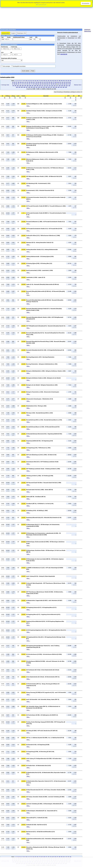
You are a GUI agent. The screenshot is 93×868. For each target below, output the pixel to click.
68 (15, 84)
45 (31, 82)
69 (17, 84)
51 (42, 82)
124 (19, 87)
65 (68, 82)
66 (70, 82)
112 (45, 86)
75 (28, 84)
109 (37, 86)
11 (28, 81)
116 (55, 86)
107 (33, 86)
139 (56, 87)
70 (18, 84)
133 (41, 87)
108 (35, 86)
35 (13, 82)
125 (22, 87)
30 (63, 81)
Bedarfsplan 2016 (22, 33)
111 (42, 86)
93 (61, 84)
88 (51, 84)
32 (67, 81)
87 (50, 84)
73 (24, 84)
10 (26, 81)
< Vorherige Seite (5, 85)
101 (18, 86)
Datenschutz (88, 31)
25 (54, 81)
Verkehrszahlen (6, 33)
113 (47, 86)
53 (46, 82)
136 (49, 87)
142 (63, 87)
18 (41, 81)
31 (65, 81)
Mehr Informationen (41, 5)
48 (37, 82)
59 (57, 82)
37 (17, 82)
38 (18, 82)
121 (67, 86)
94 (63, 84)
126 (24, 87)
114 (50, 86)
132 (39, 87)
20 (45, 81)
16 (37, 81)
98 (70, 84)
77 (31, 84)
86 (48, 84)
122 (69, 86)
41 (24, 82)
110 (40, 86)
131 (36, 87)
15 (36, 81)
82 (40, 84)
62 (63, 82)
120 (64, 86)
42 (26, 82)
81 (39, 84)
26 (56, 81)
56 (51, 82)
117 (57, 86)
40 (22, 82)
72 (22, 84)
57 (53, 82)
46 (33, 82)
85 (46, 84)
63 (64, 82)
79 (35, 84)
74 (26, 84)
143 (66, 87)
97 (68, 84)
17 (39, 81)
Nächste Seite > (78, 85)
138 (54, 87)
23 (50, 81)
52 (44, 82)
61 (61, 82)
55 (50, 82)
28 (59, 81)
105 (28, 86)
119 (62, 86)
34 (70, 81)
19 (43, 81)
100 (15, 86)
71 (20, 84)
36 (15, 82)
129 (32, 87)
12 (30, 81)
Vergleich (13, 33)
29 (61, 81)
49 (39, 82)
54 (48, 82)
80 (37, 84)
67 (13, 84)
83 (42, 84)
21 (47, 81)
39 (20, 82)
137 (51, 87)
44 (29, 82)
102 (20, 86)
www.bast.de (64, 54)
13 (32, 81)
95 (64, 84)
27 (58, 81)
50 (40, 82)
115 (52, 86)
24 (52, 81)
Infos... (28, 106)
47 (35, 82)
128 (29, 87)
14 (34, 81)
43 (28, 82)
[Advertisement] (46, 14)
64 (66, 82)
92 (59, 84)
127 (27, 87)
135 (46, 87)
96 (66, 84)
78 (33, 84)
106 (30, 86)
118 (59, 86)
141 (61, 87)
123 (17, 87)
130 (34, 87)
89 (53, 84)
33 (69, 81)
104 (25, 86)
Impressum (87, 30)
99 (13, 86)
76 (29, 84)
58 (55, 82)
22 (48, 81)
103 (23, 86)
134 (44, 87)
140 (59, 87)
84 (44, 84)
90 (55, 84)
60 (59, 82)
